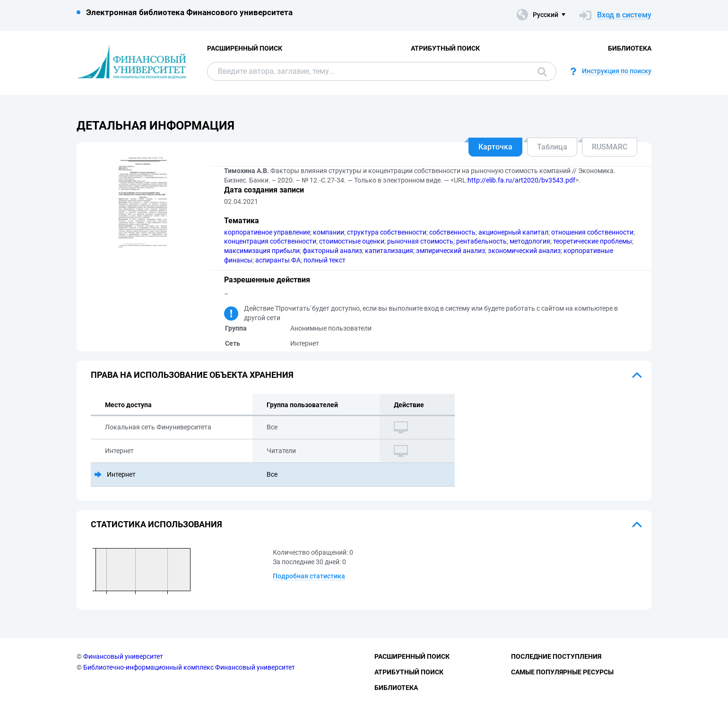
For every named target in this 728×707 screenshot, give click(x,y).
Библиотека (630, 48)
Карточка (495, 147)
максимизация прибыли (262, 251)
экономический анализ (524, 251)
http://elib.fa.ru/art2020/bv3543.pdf (521, 180)
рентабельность (481, 241)
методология (530, 241)
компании (329, 232)
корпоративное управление (267, 232)
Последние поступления (556, 656)
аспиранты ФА (278, 260)
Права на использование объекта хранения (192, 375)
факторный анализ (332, 251)
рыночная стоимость (420, 241)
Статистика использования (156, 524)
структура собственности (387, 232)
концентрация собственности (270, 241)
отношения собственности (592, 232)
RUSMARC (610, 147)
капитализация (389, 251)
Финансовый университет (123, 656)
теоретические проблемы (593, 241)
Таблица (552, 147)
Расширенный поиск (245, 48)
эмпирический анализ (451, 251)
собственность (452, 232)
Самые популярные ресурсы (562, 672)
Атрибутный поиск (445, 48)
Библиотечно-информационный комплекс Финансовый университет (189, 667)
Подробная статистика (309, 576)
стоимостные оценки (352, 241)
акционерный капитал (513, 232)
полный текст (325, 260)
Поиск (542, 72)
